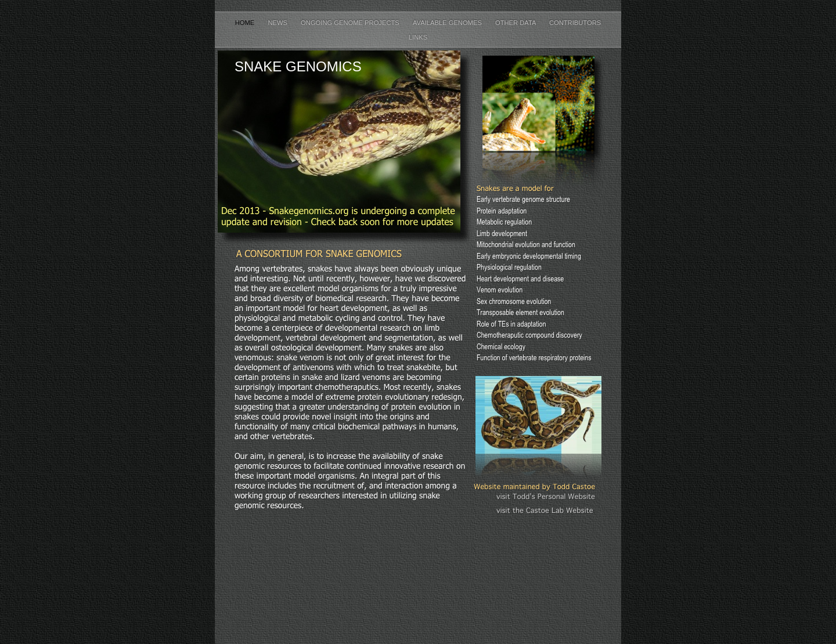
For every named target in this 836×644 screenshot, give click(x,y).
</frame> (538, 539)
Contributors (575, 23)
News (278, 23)
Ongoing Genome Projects (351, 23)
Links (418, 37)
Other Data (516, 23)
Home (246, 23)
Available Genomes (448, 23)
